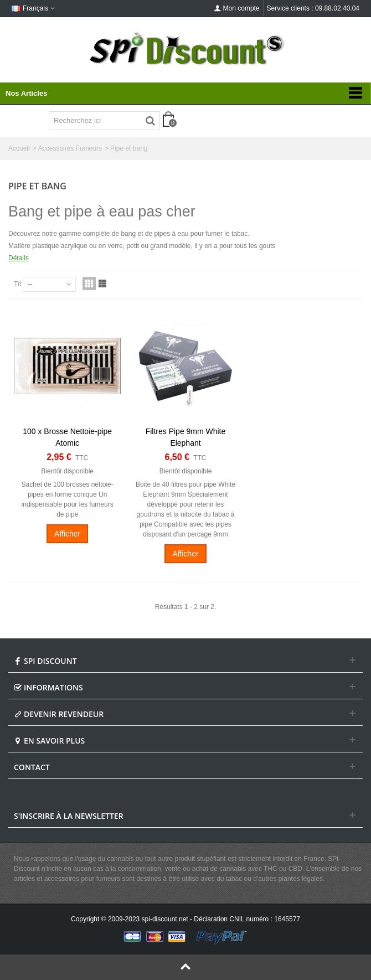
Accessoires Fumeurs (70, 148)
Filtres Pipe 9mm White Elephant (186, 437)
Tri (18, 284)
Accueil (19, 148)
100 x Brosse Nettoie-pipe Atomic (67, 437)
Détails (19, 258)
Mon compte (237, 8)
